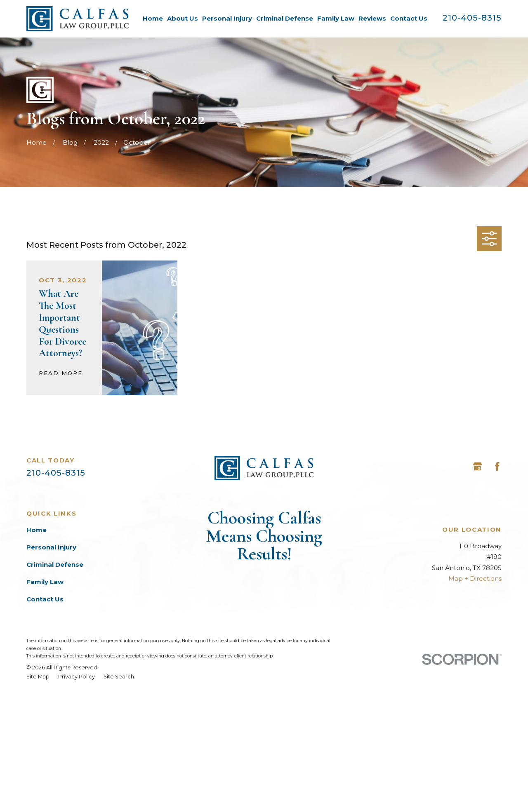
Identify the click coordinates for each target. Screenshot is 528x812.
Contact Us (45, 599)
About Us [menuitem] (183, 18)
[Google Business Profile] (477, 466)
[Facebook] (497, 466)
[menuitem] (38, 796)
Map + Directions (475, 578)
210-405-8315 (472, 18)
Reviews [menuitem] (372, 18)
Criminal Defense (55, 564)
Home (37, 530)
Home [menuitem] (153, 18)
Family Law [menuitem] (336, 18)
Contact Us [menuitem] (409, 18)
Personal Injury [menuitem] (227, 18)
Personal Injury (51, 547)
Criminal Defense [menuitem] (285, 18)
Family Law (45, 582)
